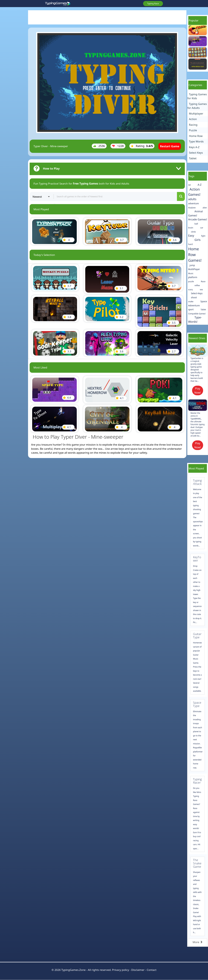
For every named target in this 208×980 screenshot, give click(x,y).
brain (191, 228)
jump (192, 265)
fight (203, 236)
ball (196, 224)
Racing (193, 125)
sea (201, 290)
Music (191, 273)
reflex (197, 285)
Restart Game (170, 146)
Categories (195, 85)
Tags (191, 176)
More (198, 942)
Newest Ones (197, 338)
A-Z (200, 185)
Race (203, 281)
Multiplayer (196, 113)
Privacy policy (120, 970)
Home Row (196, 136)
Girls (197, 240)
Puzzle (193, 130)
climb (193, 232)
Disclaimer (138, 970)
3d (189, 185)
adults (192, 199)
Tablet (193, 158)
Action (193, 119)
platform (193, 277)
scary (190, 290)
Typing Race (153, 3)
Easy (191, 235)
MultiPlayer (194, 269)
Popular (194, 20)
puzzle (191, 281)
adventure (193, 203)
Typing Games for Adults (197, 106)
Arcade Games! (198, 219)
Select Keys (196, 153)
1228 (118, 146)
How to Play (51, 168)
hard (190, 244)
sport (191, 309)
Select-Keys (197, 293)
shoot (194, 297)
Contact (152, 970)
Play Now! (198, 390)
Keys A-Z (194, 147)
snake (191, 302)
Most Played (196, 468)
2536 (99, 146)
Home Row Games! (195, 255)
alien (205, 208)
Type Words (196, 141)
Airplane (192, 208)
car (202, 228)
